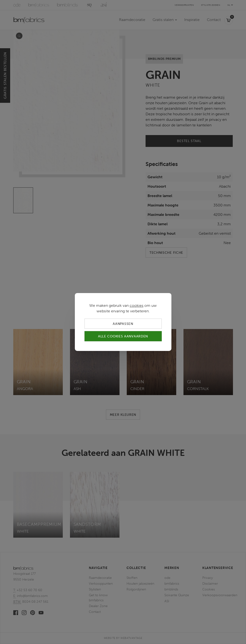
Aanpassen (123, 324)
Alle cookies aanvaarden (123, 336)
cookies (137, 305)
